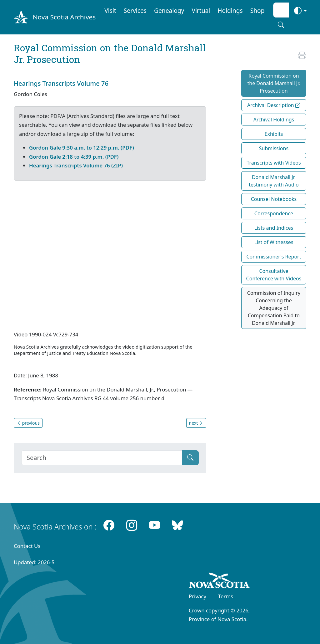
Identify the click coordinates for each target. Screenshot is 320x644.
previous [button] (28, 423)
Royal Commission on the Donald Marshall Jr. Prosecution (274, 83)
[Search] (102, 458)
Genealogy (169, 10)
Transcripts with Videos (274, 163)
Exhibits (274, 134)
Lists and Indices (274, 228)
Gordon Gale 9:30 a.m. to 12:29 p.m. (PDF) (82, 148)
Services (135, 10)
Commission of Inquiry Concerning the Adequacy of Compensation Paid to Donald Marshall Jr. (274, 308)
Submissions (274, 148)
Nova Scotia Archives (64, 17)
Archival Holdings (274, 120)
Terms (226, 596)
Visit (110, 10)
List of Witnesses (274, 242)
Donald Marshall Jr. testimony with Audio (274, 181)
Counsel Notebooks (274, 199)
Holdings (230, 10)
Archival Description (274, 105)
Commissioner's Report (274, 257)
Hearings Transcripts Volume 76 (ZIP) (76, 165)
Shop (257, 10)
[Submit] (190, 458)
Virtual (201, 10)
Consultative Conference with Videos (274, 275)
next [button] (196, 423)
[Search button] (281, 25)
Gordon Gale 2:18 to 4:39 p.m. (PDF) (74, 157)
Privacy (197, 596)
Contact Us (27, 546)
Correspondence (274, 213)
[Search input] (281, 10)
